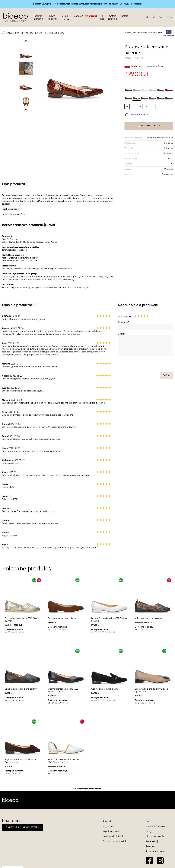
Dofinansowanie (155, 836)
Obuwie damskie (38, 18)
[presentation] (152, 364)
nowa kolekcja (52, 18)
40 (153, 107)
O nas (102, 18)
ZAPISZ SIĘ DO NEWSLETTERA (23, 828)
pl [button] (170, 17)
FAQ (148, 821)
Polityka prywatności (114, 841)
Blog (149, 831)
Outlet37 (78, 16)
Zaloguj (150, 847)
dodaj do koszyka (149, 126)
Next (26, 111)
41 (159, 107)
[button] (154, 17)
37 (133, 107)
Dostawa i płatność (113, 836)
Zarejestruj (152, 841)
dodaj (166, 375)
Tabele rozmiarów (156, 826)
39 (146, 107)
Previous (26, 42)
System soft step (112, 18)
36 (127, 107)
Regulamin (108, 826)
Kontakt (124, 16)
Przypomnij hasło (155, 852)
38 (140, 107)
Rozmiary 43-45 (66, 18)
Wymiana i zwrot (112, 831)
